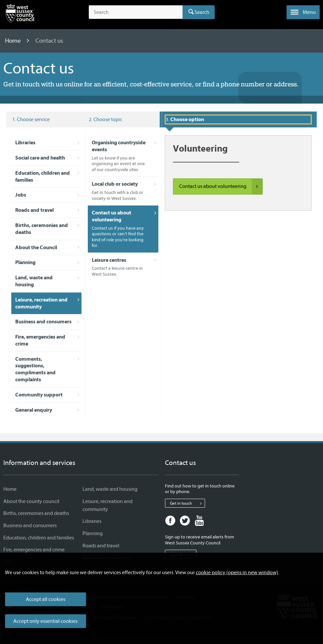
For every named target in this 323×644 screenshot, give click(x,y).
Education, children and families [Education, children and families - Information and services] (39, 538)
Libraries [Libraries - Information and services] (92, 521)
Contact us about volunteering (221, 187)
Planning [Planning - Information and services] (93, 533)
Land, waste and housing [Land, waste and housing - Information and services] (110, 489)
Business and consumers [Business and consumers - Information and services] (30, 526)
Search (202, 12)
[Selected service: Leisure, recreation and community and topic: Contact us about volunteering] (238, 119)
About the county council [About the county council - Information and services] (31, 501)
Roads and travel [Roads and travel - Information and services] (101, 546)
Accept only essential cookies (45, 621)
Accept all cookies (46, 599)
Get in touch (187, 503)
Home (14, 41)
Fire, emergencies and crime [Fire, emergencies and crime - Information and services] (34, 550)
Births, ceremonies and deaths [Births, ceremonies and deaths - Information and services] (36, 513)
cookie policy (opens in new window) (237, 573)
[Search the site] (136, 12)
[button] (303, 12)
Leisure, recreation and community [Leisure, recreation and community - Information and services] (108, 505)
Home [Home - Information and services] (10, 489)
